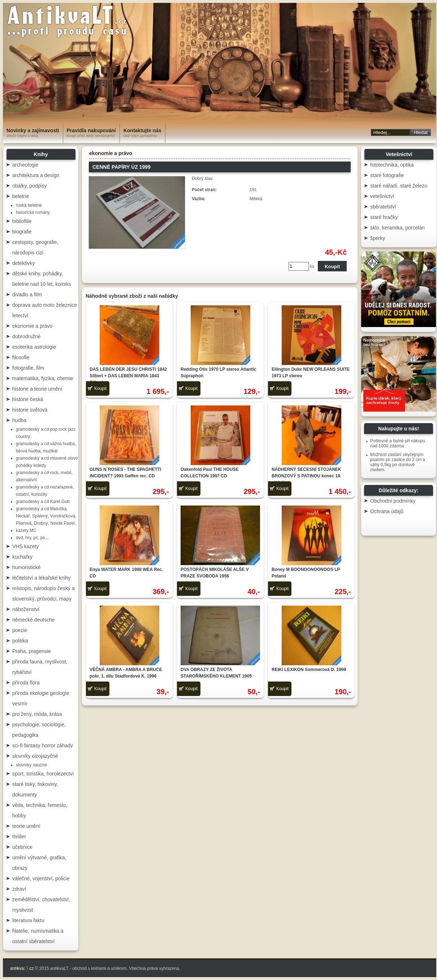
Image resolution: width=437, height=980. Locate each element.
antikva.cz (22, 968)
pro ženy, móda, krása (37, 714)
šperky (378, 238)
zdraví (19, 889)
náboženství (26, 609)
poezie (20, 630)
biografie (22, 232)
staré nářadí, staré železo (399, 186)
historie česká (28, 399)
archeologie (25, 165)
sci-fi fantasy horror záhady (43, 745)
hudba (19, 420)
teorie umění (26, 826)
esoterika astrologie (34, 347)
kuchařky (22, 557)
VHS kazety (25, 546)
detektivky (23, 263)
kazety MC (26, 530)
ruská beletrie (29, 205)
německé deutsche (34, 620)
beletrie (21, 196)
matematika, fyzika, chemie (43, 378)
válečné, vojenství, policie (41, 878)
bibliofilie (22, 221)
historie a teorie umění (37, 389)
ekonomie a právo (32, 326)
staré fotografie (387, 175)
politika (20, 641)
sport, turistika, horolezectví (43, 774)
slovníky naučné (31, 765)
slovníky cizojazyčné (35, 756)
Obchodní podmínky (393, 501)
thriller (19, 837)
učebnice (22, 847)
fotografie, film (28, 368)
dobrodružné (27, 336)
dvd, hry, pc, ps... (32, 538)
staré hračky (384, 217)
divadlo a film (27, 295)
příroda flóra (26, 683)
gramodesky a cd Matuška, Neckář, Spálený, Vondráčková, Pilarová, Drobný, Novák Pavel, (46, 516)
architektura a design (36, 175)
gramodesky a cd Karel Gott (43, 502)
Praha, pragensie (32, 651)
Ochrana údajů (387, 511)
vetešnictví (382, 196)
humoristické (27, 567)
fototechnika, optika (392, 165)
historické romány (33, 212)
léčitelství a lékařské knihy (42, 578)
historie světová (30, 410)
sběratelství (383, 207)
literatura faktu (28, 920)
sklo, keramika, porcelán (397, 228)
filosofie (21, 357)
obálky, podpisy (29, 186)
